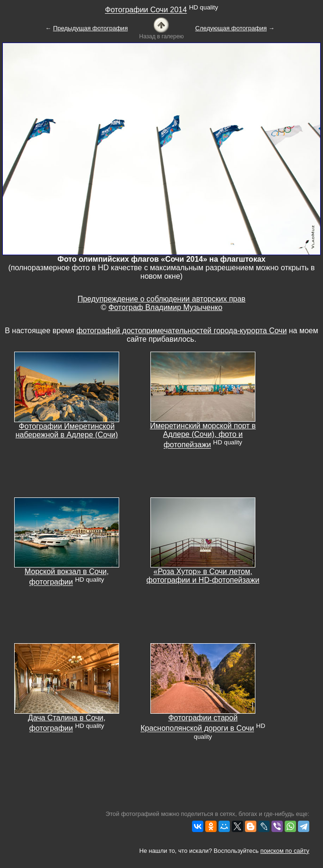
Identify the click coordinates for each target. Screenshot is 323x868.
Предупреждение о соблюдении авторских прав (161, 299)
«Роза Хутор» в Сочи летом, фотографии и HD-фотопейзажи (203, 576)
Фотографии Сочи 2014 (146, 10)
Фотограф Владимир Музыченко (165, 307)
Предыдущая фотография (90, 28)
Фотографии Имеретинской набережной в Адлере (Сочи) (67, 430)
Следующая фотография (231, 28)
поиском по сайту (285, 851)
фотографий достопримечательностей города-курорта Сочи (181, 331)
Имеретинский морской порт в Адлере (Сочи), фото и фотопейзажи (203, 435)
